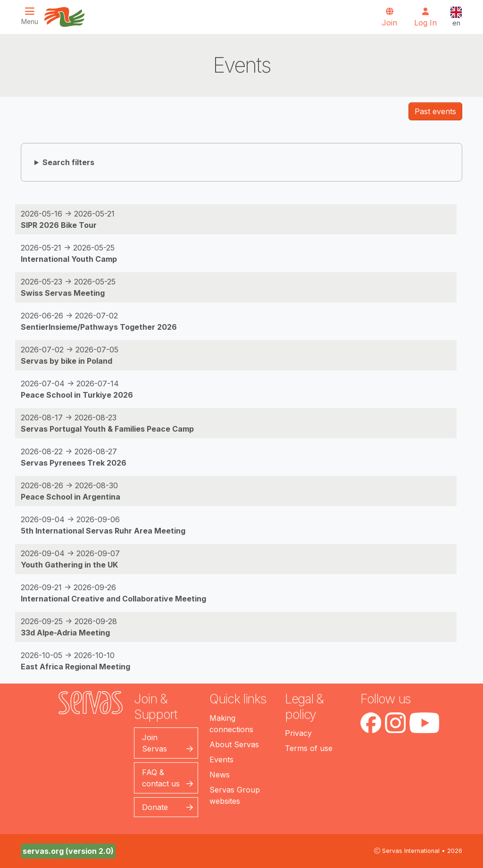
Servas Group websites (235, 795)
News (220, 775)
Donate (155, 807)
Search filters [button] (68, 162)
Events (221, 759)
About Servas (234, 744)
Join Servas (154, 743)
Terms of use (309, 748)
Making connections (231, 724)
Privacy (298, 733)
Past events (435, 111)
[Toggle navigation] (33, 16)
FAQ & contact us (161, 778)
